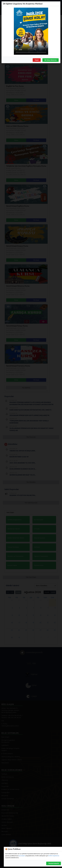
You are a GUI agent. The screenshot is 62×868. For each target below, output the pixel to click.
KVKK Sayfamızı (54, 856)
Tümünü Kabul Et (54, 863)
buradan (22, 856)
